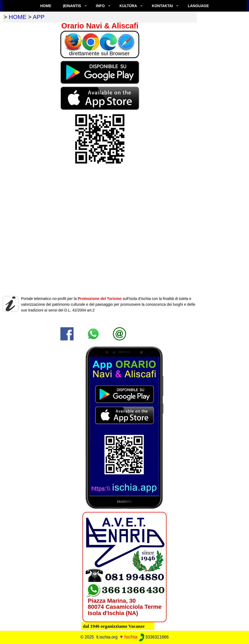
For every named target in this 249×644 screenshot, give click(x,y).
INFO (100, 6)
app (39, 17)
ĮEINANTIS (72, 6)
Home (46, 6)
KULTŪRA (128, 6)
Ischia (131, 637)
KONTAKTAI (162, 6)
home (17, 17)
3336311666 (154, 637)
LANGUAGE (198, 6)
